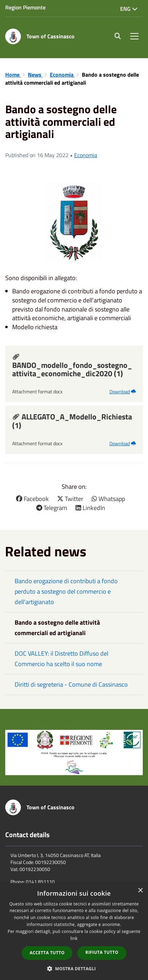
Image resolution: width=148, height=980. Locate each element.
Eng (129, 9)
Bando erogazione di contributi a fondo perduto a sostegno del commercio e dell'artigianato (66, 591)
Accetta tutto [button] (47, 953)
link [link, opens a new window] (74, 938)
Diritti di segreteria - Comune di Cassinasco (71, 684)
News (35, 75)
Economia (62, 75)
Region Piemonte (25, 7)
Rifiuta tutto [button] (102, 952)
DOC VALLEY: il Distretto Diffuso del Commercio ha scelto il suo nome (61, 659)
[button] (74, 968)
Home (13, 75)
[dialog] (74, 932)
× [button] (140, 891)
